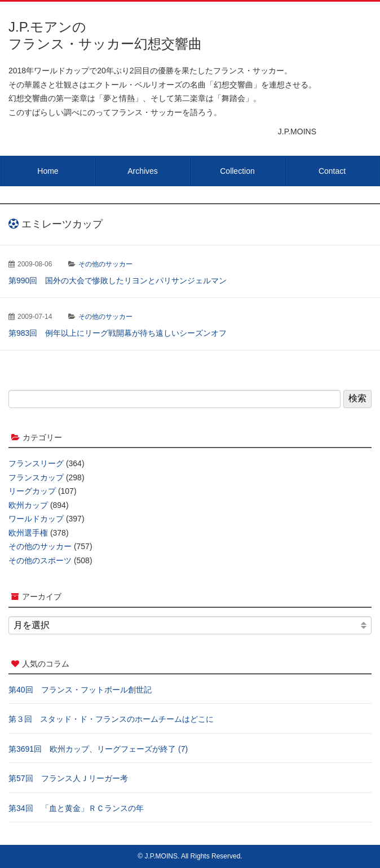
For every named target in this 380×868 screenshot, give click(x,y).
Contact (332, 171)
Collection (237, 171)
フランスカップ (36, 477)
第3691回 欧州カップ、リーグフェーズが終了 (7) (98, 749)
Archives (143, 171)
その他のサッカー (105, 264)
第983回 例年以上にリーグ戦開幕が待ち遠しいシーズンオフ (118, 333)
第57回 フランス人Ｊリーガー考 (68, 778)
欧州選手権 (28, 533)
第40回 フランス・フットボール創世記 (80, 690)
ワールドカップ (36, 519)
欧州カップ (28, 505)
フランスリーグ (36, 463)
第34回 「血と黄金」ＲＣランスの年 (76, 808)
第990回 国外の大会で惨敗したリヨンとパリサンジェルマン (118, 280)
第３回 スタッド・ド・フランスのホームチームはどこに (111, 719)
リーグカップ (32, 491)
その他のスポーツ (40, 560)
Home (48, 171)
